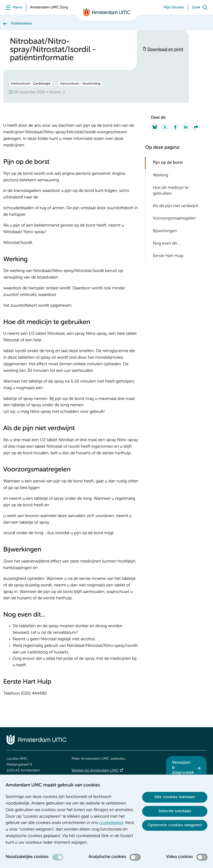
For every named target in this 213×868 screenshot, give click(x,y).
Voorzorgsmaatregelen (174, 219)
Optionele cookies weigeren (175, 825)
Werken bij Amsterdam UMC (95, 771)
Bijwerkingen (165, 231)
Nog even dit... (166, 244)
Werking (160, 175)
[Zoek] (201, 7)
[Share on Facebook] (175, 127)
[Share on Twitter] (165, 127)
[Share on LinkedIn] (186, 127)
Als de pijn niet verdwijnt (175, 206)
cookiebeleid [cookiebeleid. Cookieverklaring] (111, 823)
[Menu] (13, 7)
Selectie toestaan (175, 811)
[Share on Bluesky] (155, 127)
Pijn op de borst (168, 163)
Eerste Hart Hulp (168, 256)
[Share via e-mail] (196, 127)
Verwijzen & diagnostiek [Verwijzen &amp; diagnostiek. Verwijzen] (183, 768)
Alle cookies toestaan (175, 797)
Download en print (165, 50)
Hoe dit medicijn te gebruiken (171, 191)
